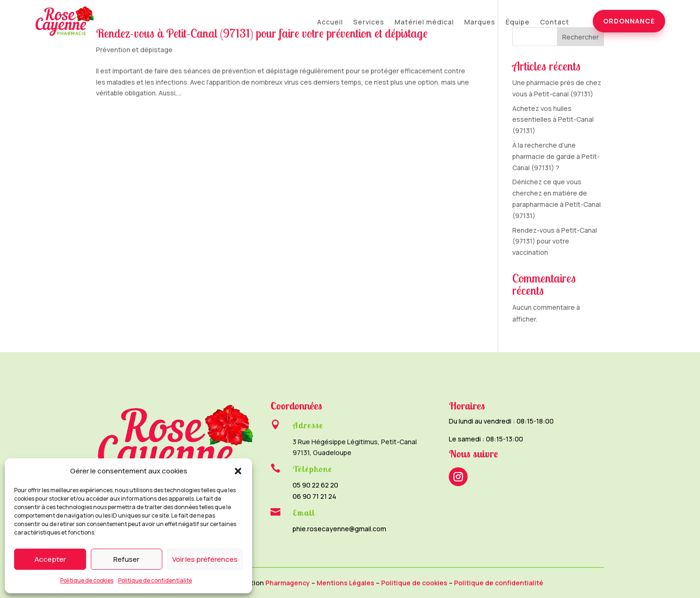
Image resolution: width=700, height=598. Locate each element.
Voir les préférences (205, 559)
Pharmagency (288, 583)
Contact (555, 23)
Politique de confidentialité (155, 580)
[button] (238, 471)
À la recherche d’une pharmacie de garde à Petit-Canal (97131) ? (556, 156)
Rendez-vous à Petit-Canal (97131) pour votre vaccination (555, 241)
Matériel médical (424, 23)
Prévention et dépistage (134, 50)
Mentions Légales (346, 583)
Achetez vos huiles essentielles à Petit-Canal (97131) (553, 120)
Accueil (330, 23)
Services (369, 23)
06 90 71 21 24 (314, 496)
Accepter (50, 559)
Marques (480, 23)
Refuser (126, 559)
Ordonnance (629, 21)
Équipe (518, 23)
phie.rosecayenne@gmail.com (339, 529)
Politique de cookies (87, 580)
